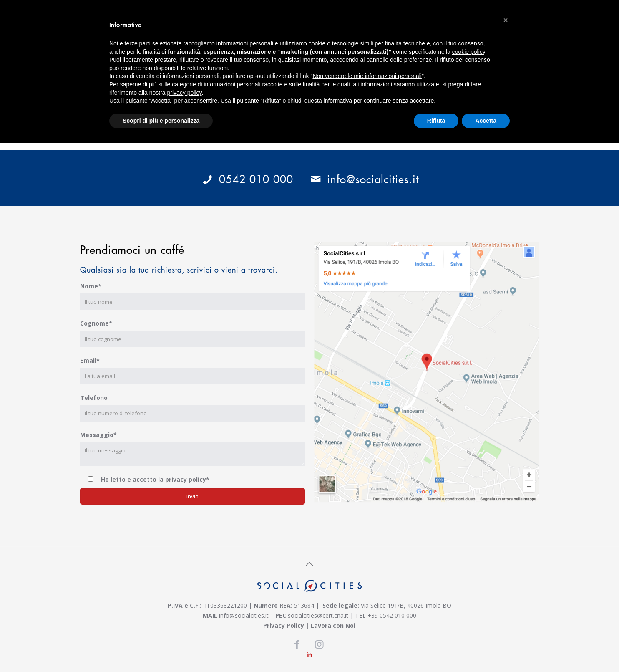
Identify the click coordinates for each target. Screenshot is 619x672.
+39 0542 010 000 (392, 615)
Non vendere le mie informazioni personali (367, 76)
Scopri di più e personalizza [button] (161, 121)
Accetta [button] (486, 121)
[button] (506, 20)
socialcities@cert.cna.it (318, 615)
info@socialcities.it (362, 179)
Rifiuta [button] (436, 121)
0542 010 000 (247, 179)
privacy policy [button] (185, 93)
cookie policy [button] (469, 52)
